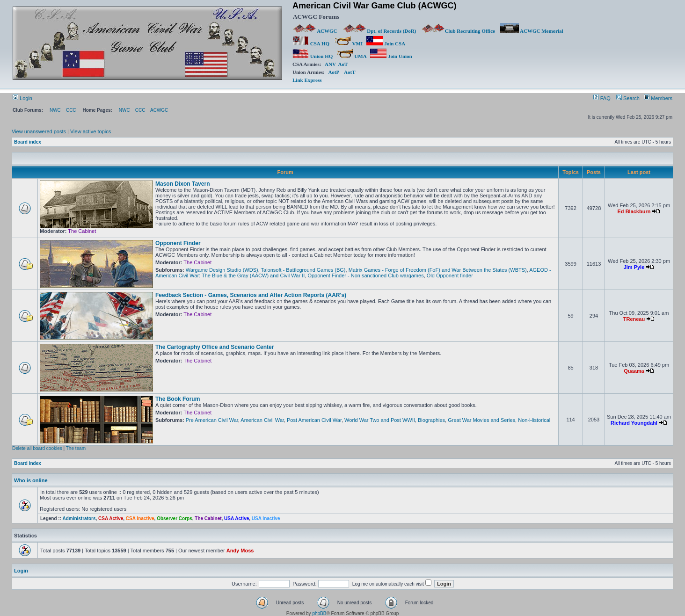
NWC (55, 110)
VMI (349, 43)
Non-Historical (534, 420)
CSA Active (111, 518)
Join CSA (386, 43)
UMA (352, 56)
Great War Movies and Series (481, 420)
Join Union (392, 56)
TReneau (634, 319)
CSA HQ (311, 43)
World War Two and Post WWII (380, 420)
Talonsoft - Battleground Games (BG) (303, 270)
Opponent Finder (178, 243)
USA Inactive (266, 518)
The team (76, 448)
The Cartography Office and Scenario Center (215, 347)
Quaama (634, 371)
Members (658, 98)
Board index (28, 142)
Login (22, 98)
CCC (71, 110)
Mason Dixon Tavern (182, 184)
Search (628, 98)
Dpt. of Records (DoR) (379, 31)
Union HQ (313, 56)
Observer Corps (175, 518)
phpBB (319, 613)
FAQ (602, 98)
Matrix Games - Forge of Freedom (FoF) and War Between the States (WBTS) (438, 270)
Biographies (431, 420)
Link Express (307, 80)
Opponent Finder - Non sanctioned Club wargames (365, 275)
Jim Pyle (634, 267)
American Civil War (262, 420)
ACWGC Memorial (532, 31)
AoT (343, 64)
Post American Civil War (314, 420)
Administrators (79, 518)
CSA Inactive (140, 518)
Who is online (31, 480)
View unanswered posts (39, 131)
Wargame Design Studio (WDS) (222, 270)
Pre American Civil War (212, 420)
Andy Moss (240, 551)
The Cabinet (82, 231)
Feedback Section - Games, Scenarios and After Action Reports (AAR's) (251, 295)
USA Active (237, 518)
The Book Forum (178, 399)
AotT (350, 72)
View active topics (91, 131)
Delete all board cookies (37, 448)
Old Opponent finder (450, 275)
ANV (330, 64)
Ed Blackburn (634, 211)
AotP (333, 72)
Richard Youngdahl (634, 423)
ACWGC (315, 31)
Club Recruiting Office (458, 31)
